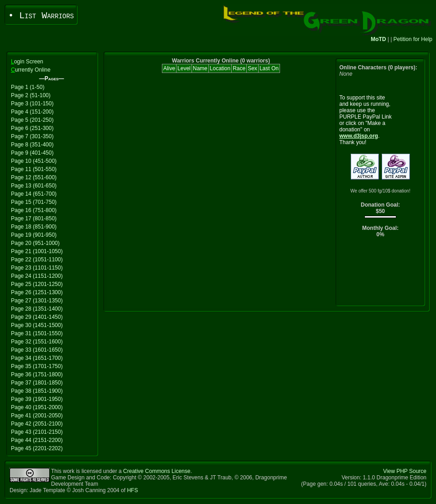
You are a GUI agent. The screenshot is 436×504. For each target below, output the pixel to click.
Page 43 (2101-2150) (37, 432)
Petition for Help (413, 39)
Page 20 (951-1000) (35, 243)
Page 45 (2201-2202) (37, 448)
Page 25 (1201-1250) (37, 284)
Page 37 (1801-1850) (37, 383)
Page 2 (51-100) (31, 95)
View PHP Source (405, 471)
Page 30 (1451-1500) (37, 325)
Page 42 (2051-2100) (37, 424)
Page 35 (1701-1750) (37, 366)
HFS (132, 490)
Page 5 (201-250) (32, 120)
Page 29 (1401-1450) (37, 317)
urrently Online (31, 70)
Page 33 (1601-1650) (37, 350)
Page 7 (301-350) (32, 136)
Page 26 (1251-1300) (37, 292)
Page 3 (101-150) (32, 104)
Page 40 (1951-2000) (37, 407)
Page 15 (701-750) (34, 202)
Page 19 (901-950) (34, 235)
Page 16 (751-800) (34, 210)
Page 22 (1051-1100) (37, 260)
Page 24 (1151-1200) (37, 276)
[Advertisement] (381, 274)
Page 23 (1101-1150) (37, 268)
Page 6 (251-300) (32, 128)
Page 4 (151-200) (32, 112)
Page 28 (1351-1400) (37, 309)
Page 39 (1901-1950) (37, 399)
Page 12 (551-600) (34, 177)
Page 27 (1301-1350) (37, 301)
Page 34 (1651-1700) (37, 358)
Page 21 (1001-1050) (37, 251)
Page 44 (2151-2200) (37, 440)
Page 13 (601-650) (34, 186)
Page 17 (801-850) (34, 218)
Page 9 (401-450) (32, 153)
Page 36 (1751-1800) (37, 374)
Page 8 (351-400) (32, 145)
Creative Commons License (157, 471)
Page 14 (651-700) (34, 194)
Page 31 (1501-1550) (37, 333)
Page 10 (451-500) (34, 161)
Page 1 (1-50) (28, 87)
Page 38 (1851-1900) (37, 391)
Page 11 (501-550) (34, 169)
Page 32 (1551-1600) (37, 342)
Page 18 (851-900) (34, 227)
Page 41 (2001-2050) (37, 416)
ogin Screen (27, 62)
